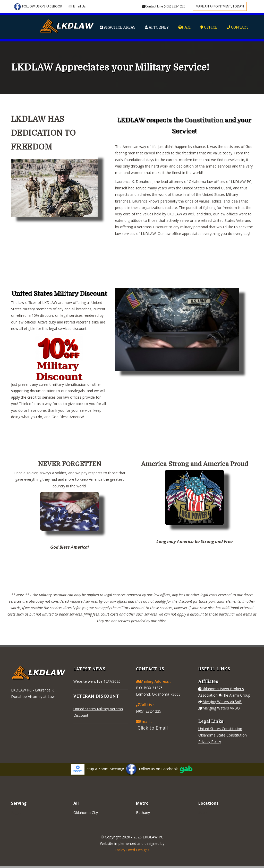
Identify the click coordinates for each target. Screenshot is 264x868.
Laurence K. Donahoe (134, 182)
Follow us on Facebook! (152, 769)
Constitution (204, 120)
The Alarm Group (235, 695)
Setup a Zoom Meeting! (98, 769)
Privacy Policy (210, 742)
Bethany (143, 813)
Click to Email (153, 728)
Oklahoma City (86, 813)
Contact (238, 27)
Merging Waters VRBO (219, 708)
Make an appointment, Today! (220, 6)
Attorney (157, 27)
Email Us (79, 6)
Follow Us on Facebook (38, 7)
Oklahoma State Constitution (223, 735)
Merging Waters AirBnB (220, 702)
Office (209, 27)
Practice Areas (118, 27)
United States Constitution (220, 729)
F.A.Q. (185, 27)
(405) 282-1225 (164, 6)
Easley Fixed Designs (132, 850)
